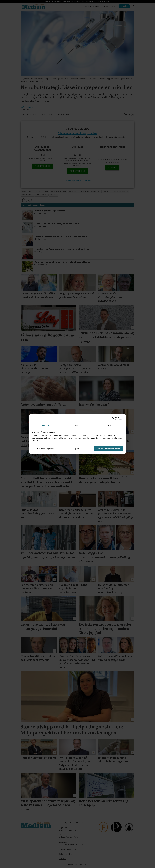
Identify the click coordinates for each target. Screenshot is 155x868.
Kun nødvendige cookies (47, 449)
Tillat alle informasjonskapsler (108, 449)
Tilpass (78, 449)
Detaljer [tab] (77, 425)
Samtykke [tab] (46, 425)
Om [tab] (109, 425)
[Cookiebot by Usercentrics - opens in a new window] (114, 418)
